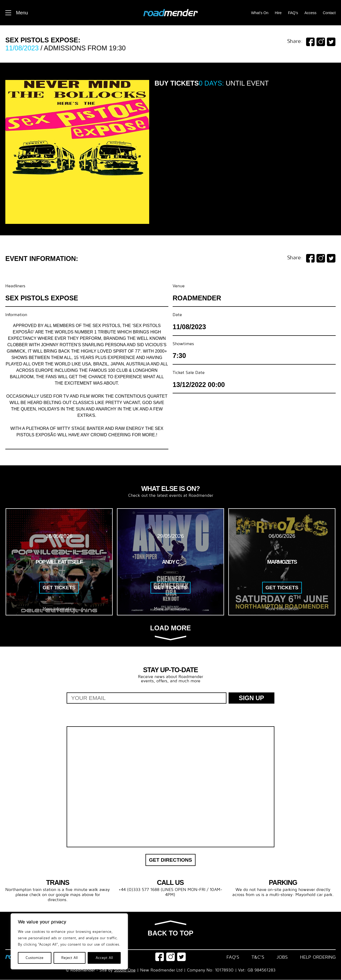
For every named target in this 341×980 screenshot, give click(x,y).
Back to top (170, 929)
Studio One (125, 970)
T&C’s (258, 957)
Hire (278, 13)
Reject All (70, 958)
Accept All (104, 958)
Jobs (282, 957)
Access (310, 13)
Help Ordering (318, 957)
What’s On (260, 13)
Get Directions (170, 860)
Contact (329, 13)
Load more (171, 632)
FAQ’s (293, 13)
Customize (34, 958)
